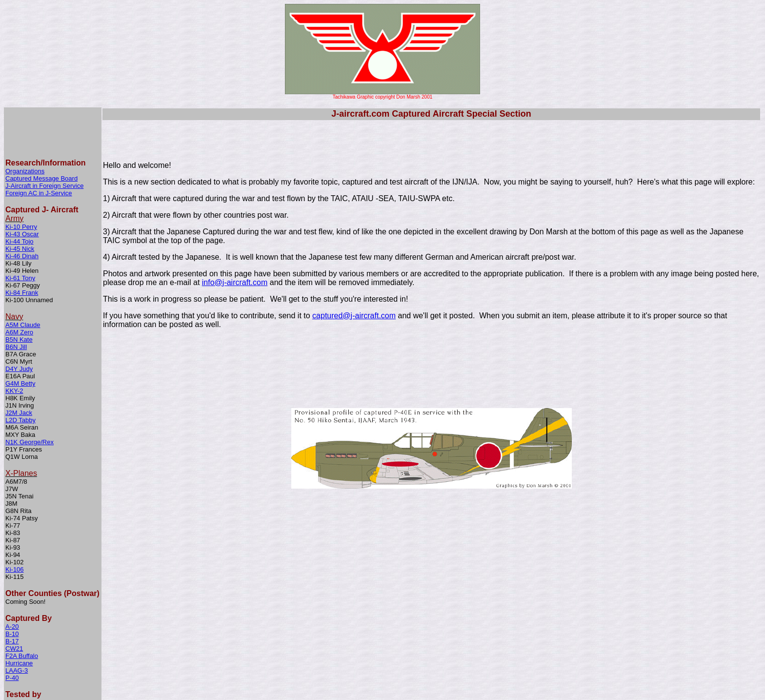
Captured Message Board (41, 129)
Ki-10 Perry (21, 177)
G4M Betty (20, 334)
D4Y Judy (19, 319)
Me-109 (16, 653)
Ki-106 (15, 520)
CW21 (14, 599)
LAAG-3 (17, 621)
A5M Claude (23, 275)
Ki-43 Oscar (22, 184)
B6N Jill (16, 297)
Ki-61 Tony (20, 228)
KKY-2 (14, 341)
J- (8, 136)
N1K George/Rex (30, 392)
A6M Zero (19, 282)
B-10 (12, 584)
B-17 (12, 591)
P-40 (12, 628)
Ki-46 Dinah (22, 206)
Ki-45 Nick (20, 199)
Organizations (25, 121)
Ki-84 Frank (22, 243)
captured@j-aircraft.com (354, 316)
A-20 (12, 577)
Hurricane (19, 613)
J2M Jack (19, 363)
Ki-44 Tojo (20, 192)
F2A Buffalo (22, 606)
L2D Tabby (20, 370)
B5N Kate (19, 290)
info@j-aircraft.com (235, 282)
